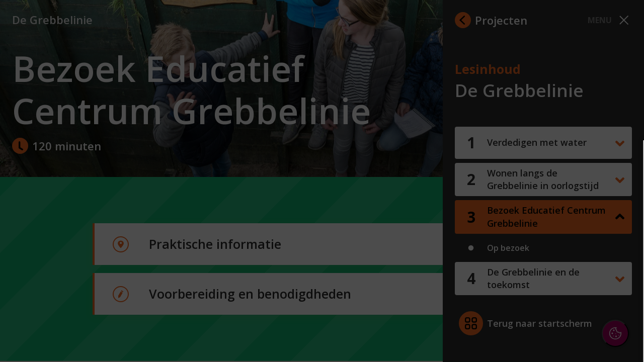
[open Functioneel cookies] (620, 239)
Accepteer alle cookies (559, 306)
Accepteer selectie (558, 335)
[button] (548, 238)
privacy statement (526, 206)
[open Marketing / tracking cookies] (620, 269)
